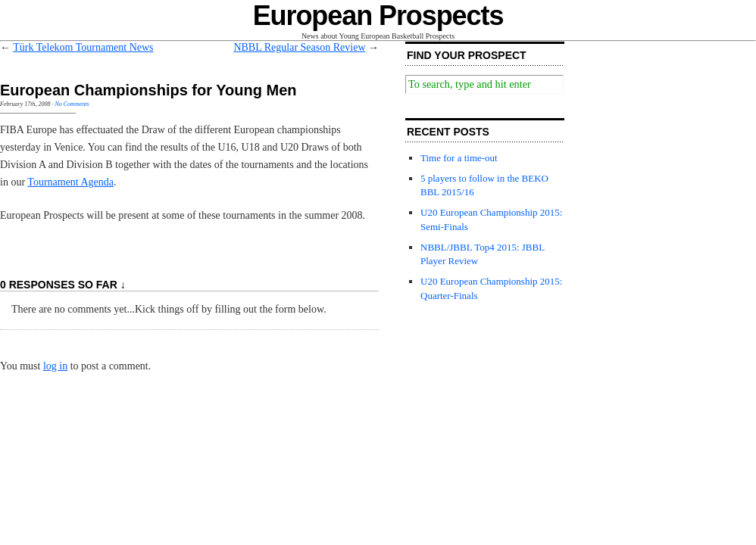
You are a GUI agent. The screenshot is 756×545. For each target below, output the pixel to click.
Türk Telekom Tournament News (83, 47)
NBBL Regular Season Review (299, 47)
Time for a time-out (459, 158)
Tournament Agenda (70, 182)
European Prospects (378, 16)
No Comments (72, 104)
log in (55, 366)
